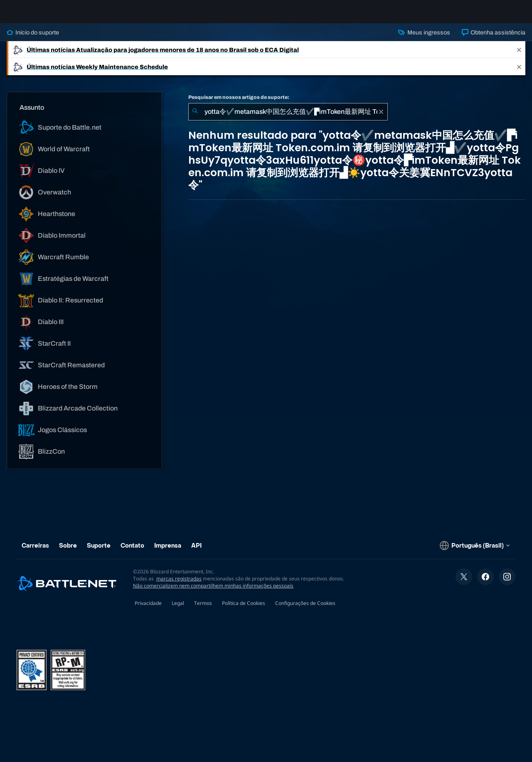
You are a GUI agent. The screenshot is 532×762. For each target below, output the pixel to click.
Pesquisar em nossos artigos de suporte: (239, 104)
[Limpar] (381, 118)
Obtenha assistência (494, 39)
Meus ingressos (424, 39)
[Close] (519, 56)
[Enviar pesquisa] (195, 118)
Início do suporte (33, 39)
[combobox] (288, 118)
